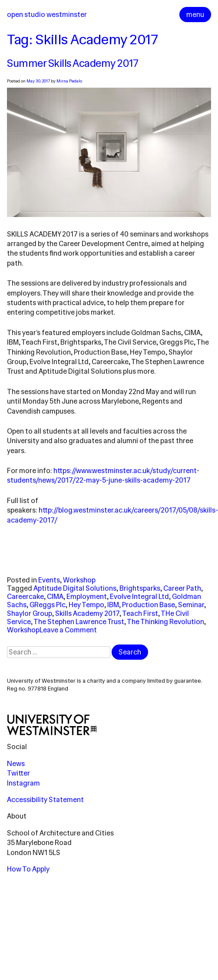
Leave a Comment (68, 630)
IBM (113, 605)
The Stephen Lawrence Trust (79, 622)
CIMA (55, 597)
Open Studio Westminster (47, 15)
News (16, 764)
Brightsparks (140, 588)
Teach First (140, 613)
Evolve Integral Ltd (139, 597)
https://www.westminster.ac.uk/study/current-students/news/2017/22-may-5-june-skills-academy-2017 (103, 475)
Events (49, 580)
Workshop (79, 580)
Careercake (25, 597)
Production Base (149, 605)
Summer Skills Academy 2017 (73, 63)
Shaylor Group (30, 613)
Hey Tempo (86, 605)
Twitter (18, 773)
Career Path (182, 588)
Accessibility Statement (45, 800)
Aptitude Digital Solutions (75, 588)
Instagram (23, 783)
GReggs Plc (48, 605)
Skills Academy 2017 (87, 613)
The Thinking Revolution (165, 622)
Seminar (191, 605)
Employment (87, 597)
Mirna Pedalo (69, 81)
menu (195, 15)
